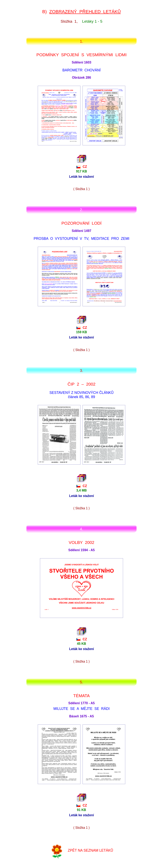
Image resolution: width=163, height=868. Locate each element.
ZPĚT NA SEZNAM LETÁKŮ (90, 850)
